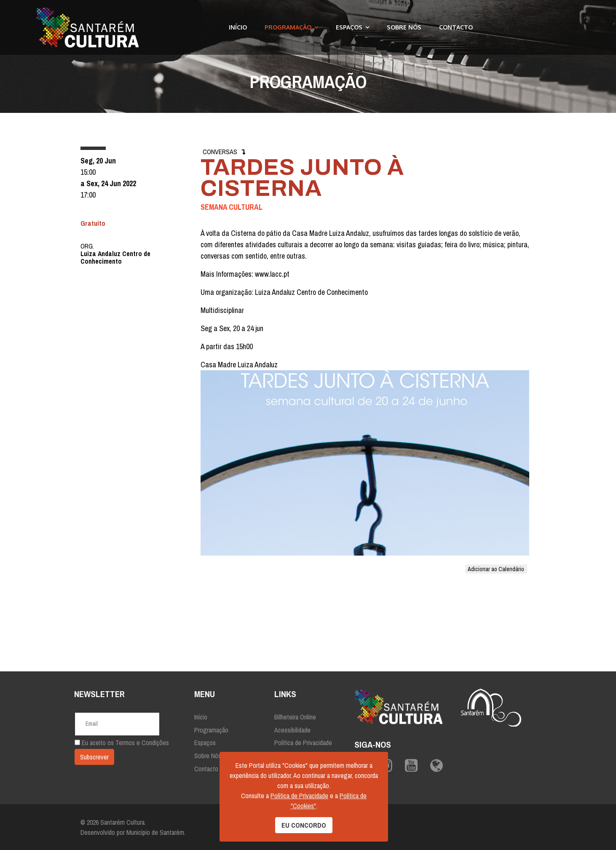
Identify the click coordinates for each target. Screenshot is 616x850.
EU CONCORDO (304, 825)
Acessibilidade (292, 730)
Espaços (349, 27)
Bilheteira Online (295, 717)
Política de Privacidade (303, 743)
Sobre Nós (404, 27)
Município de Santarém (155, 832)
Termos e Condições (142, 743)
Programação (288, 27)
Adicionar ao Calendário (496, 569)
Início (238, 27)
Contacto (456, 27)
